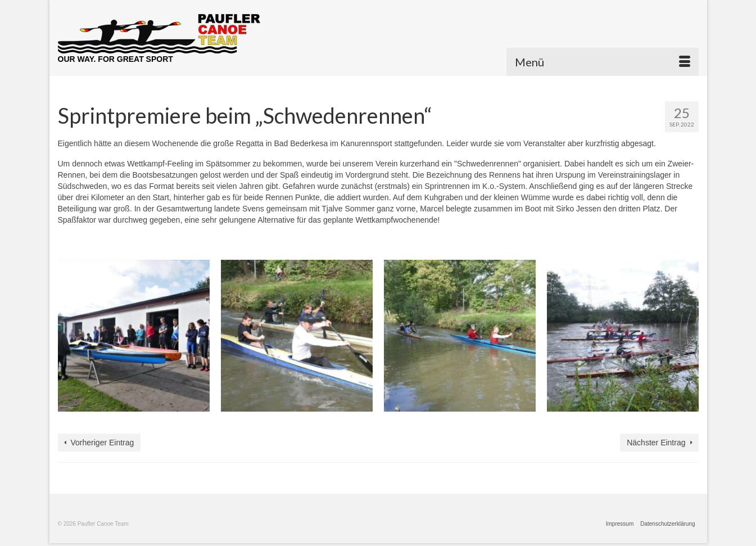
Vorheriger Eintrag (103, 443)
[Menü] (603, 62)
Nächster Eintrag (656, 443)
